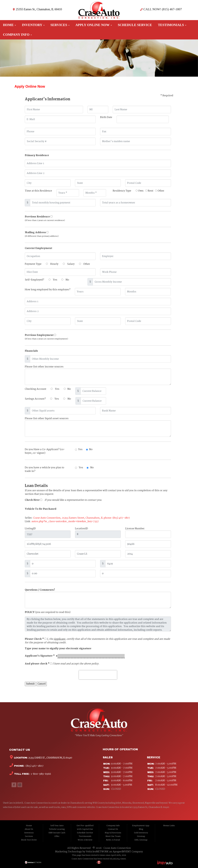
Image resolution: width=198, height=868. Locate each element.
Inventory (33, 25)
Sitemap (141, 836)
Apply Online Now (94, 25)
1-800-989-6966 (41, 774)
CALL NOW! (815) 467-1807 (162, 9)
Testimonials (172, 25)
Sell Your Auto (57, 826)
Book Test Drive (29, 840)
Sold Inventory (141, 833)
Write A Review (85, 840)
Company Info (17, 35)
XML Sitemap (141, 840)
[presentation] (98, 675)
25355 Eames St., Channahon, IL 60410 (39, 9)
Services (60, 25)
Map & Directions (113, 833)
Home (9, 25)
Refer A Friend (113, 840)
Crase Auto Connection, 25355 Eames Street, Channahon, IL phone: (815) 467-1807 (82, 518)
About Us (29, 829)
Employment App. (141, 826)
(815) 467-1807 (34, 766)
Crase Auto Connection (117, 848)
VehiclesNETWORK (97, 852)
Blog (141, 829)
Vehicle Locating (57, 829)
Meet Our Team (113, 836)
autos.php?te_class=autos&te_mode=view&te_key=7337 (65, 521)
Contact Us (113, 829)
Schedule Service (135, 25)
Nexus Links (169, 826)
